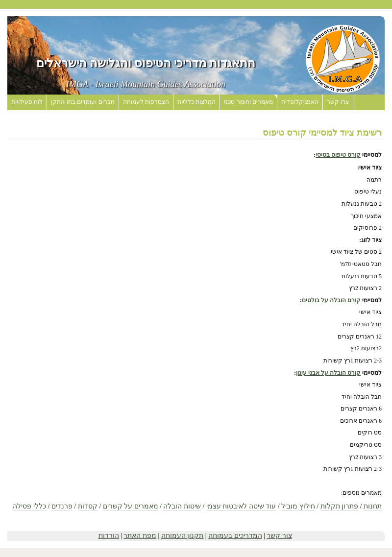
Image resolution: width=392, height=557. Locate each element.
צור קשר (279, 536)
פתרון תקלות (340, 506)
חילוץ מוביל (298, 506)
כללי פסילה (29, 506)
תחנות (373, 506)
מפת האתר (140, 536)
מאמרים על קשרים (131, 506)
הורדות (109, 536)
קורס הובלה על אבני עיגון (328, 373)
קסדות (88, 506)
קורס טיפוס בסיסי (338, 155)
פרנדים (62, 506)
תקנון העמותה (183, 536)
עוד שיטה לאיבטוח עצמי (241, 506)
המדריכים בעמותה (235, 536)
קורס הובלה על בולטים (331, 300)
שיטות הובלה (182, 506)
